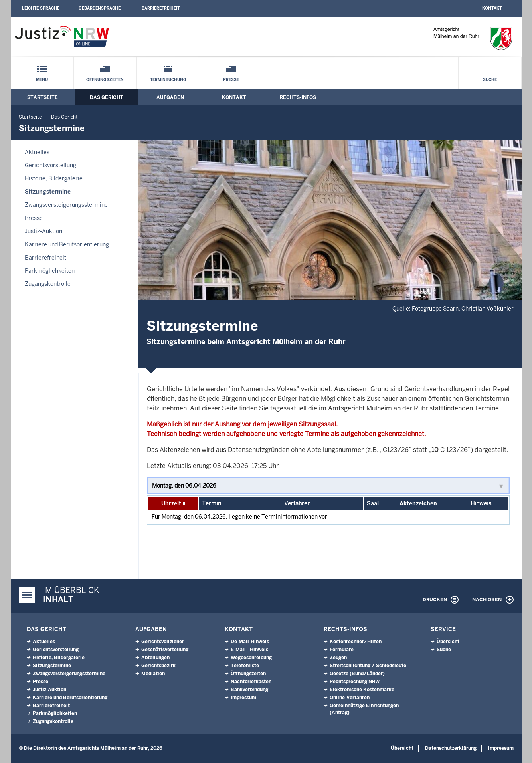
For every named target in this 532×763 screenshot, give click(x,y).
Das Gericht (107, 97)
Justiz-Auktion (44, 231)
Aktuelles (37, 152)
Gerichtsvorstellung (50, 165)
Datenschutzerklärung (451, 748)
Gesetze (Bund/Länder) (357, 674)
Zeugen (338, 658)
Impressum (243, 698)
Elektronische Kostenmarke (362, 690)
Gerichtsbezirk (158, 666)
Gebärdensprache (100, 8)
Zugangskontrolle (48, 284)
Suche (490, 80)
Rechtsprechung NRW (355, 682)
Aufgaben (170, 97)
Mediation (153, 674)
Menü (42, 80)
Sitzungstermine (48, 192)
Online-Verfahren (350, 698)
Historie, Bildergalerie (54, 178)
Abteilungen (155, 658)
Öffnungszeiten (105, 80)
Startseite (43, 97)
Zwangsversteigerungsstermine (66, 205)
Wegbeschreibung (251, 658)
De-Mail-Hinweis (250, 642)
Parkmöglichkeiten (50, 271)
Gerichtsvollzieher (163, 642)
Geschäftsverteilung (165, 650)
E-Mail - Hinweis (249, 650)
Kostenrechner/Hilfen (356, 642)
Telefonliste (245, 666)
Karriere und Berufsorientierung (67, 244)
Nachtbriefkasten (251, 682)
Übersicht (448, 642)
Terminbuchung (168, 80)
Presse (231, 80)
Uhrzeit (171, 503)
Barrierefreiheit (161, 8)
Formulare (342, 650)
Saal (373, 503)
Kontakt (492, 8)
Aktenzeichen (418, 503)
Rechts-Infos (298, 97)
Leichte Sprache (41, 8)
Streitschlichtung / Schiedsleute (368, 666)
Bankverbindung (249, 690)
